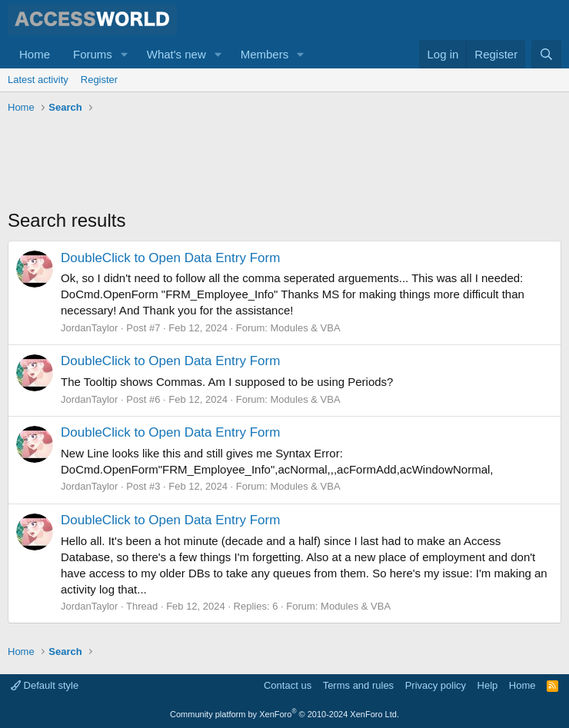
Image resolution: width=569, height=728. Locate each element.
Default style (45, 685)
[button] (125, 54)
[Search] (546, 54)
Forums (93, 54)
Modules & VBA (306, 328)
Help (488, 685)
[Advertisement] (288, 161)
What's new (176, 54)
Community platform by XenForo (284, 714)
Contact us (288, 685)
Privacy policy (436, 685)
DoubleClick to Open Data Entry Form (170, 258)
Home (35, 54)
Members (265, 54)
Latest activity (38, 80)
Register (99, 80)
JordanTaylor (89, 328)
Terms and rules (358, 685)
